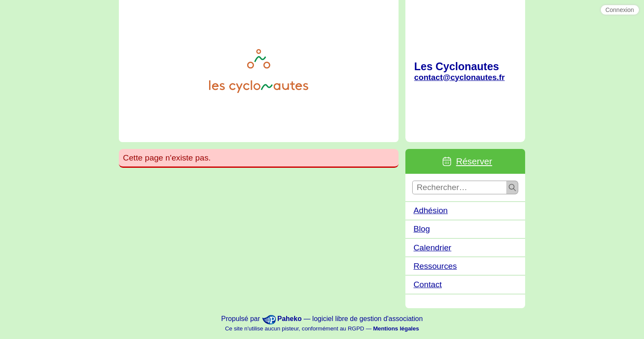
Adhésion (431, 210)
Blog (422, 229)
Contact (428, 284)
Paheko (290, 319)
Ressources (435, 266)
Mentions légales (396, 329)
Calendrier (433, 248)
